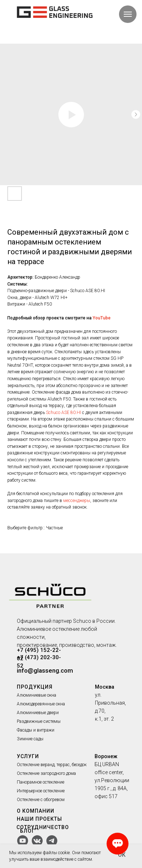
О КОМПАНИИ (36, 811)
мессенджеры (77, 501)
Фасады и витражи (36, 730)
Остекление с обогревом (41, 800)
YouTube (102, 318)
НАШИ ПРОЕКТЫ (39, 819)
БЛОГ (28, 831)
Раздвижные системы (39, 721)
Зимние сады (30, 739)
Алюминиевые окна (37, 695)
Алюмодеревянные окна (41, 704)
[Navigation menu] (128, 14)
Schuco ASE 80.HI (64, 413)
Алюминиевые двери (38, 713)
